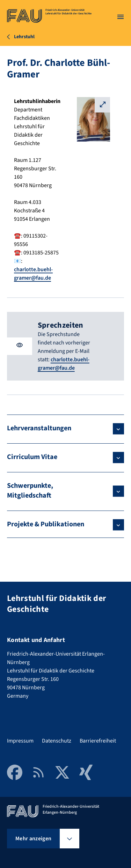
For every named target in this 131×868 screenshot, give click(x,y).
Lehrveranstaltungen (39, 428)
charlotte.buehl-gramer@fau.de (64, 364)
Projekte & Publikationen (46, 524)
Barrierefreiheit (98, 741)
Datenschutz (57, 741)
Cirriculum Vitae (32, 457)
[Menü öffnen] (121, 17)
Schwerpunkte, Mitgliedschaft (30, 491)
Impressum (20, 741)
